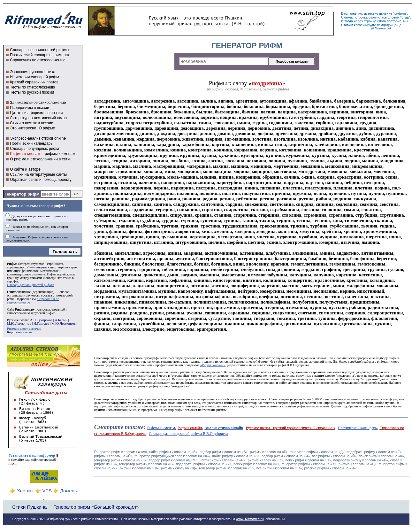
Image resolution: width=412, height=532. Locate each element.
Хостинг (25, 491)
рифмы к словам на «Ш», (140, 468)
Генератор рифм (22, 194)
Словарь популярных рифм (34, 149)
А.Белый (61, 320)
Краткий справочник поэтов (34, 82)
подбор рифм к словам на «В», (224, 452)
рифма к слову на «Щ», (179, 468)
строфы (12, 281)
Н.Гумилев (41, 324)
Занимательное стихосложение (38, 103)
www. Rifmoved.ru (250, 519)
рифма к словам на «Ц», (358, 464)
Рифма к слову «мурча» (24, 329)
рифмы (400, 13)
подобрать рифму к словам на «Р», (361, 460)
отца (405, 17)
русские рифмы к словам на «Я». (331, 468)
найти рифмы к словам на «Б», (174, 452)
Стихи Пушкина (29, 507)
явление (386, 13)
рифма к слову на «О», (266, 460)
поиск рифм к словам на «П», (309, 460)
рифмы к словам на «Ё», (114, 456)
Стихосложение (19, 292)
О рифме (47, 128)
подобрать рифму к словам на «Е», (375, 452)
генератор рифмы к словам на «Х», (309, 464)
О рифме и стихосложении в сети (40, 159)
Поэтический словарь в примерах (40, 55)
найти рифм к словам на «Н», (223, 460)
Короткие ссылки (19, 332)
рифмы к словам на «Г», (269, 452)
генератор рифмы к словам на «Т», (147, 464)
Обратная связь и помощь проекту (41, 180)
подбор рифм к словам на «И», (286, 456)
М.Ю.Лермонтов (19, 324)
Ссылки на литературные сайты (38, 174)
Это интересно (23, 128)
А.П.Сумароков (41, 320)
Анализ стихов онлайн (224, 428)
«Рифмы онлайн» (213, 365)
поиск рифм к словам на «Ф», (257, 464)
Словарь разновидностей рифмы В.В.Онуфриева (188, 434)
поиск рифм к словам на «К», (382, 456)
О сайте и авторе (25, 169)
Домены (69, 491)
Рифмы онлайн (190, 428)
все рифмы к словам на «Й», (335, 456)
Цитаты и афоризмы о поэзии (36, 113)
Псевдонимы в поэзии (30, 108)
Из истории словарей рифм (34, 77)
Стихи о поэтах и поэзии (31, 123)
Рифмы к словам (25, 154)
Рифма (12, 264)
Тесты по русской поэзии (32, 92)
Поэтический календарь (31, 143)
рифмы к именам (60, 154)
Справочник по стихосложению (38, 60)
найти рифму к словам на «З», (236, 456)
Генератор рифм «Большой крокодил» (96, 507)
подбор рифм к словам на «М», (174, 460)
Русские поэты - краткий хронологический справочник (291, 428)
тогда (349, 21)
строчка (362, 17)
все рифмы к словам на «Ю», (280, 468)
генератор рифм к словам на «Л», (121, 460)
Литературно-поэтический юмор (38, 118)
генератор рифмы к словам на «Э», (227, 468)
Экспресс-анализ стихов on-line (38, 138)
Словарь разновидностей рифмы (39, 50)
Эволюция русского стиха (33, 72)
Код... (12, 463)
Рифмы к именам (161, 428)
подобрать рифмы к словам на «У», (204, 464)
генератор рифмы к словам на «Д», (318, 452)
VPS (47, 491)
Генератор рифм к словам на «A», (121, 452)
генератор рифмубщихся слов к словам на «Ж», (173, 456)
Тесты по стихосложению (32, 87)
